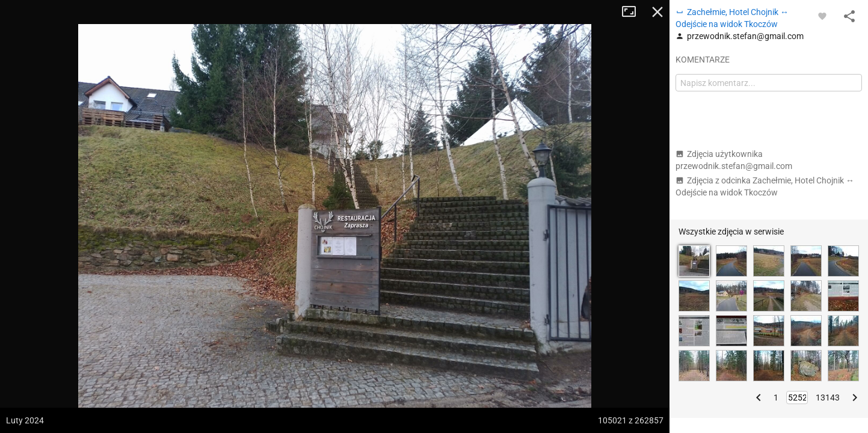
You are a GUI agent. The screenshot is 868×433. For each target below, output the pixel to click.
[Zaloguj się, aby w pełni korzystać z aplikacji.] (822, 16)
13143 (828, 398)
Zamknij (657, 12)
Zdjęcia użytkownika (734, 160)
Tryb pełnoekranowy (633, 12)
